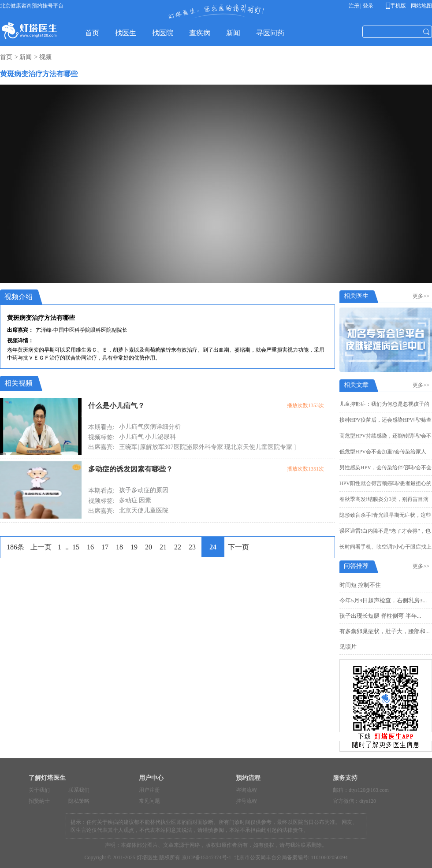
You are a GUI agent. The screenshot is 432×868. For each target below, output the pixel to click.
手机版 (397, 6)
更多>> (422, 296)
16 (90, 547)
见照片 (348, 647)
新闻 (26, 57)
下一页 (238, 547)
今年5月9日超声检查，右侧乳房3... (383, 600)
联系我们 (79, 790)
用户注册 (149, 790)
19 (134, 547)
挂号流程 (246, 801)
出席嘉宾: (101, 447)
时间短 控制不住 (360, 585)
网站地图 (421, 6)
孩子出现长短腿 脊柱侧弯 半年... (380, 616)
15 (76, 547)
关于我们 (39, 790)
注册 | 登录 (361, 6)
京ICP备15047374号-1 (207, 857)
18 (119, 547)
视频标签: (101, 437)
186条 (15, 547)
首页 (6, 57)
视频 (45, 57)
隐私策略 (79, 801)
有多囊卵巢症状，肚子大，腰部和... (385, 631)
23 (192, 547)
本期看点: (101, 427)
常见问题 (149, 801)
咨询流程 (246, 790)
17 (105, 547)
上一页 (41, 547)
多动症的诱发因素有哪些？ (130, 469)
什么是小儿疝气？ (116, 406)
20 (149, 547)
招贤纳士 (39, 801)
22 (178, 547)
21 (163, 547)
